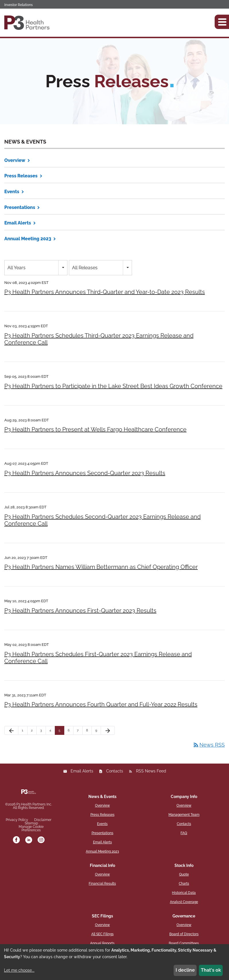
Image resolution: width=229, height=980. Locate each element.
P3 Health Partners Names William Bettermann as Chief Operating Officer (101, 567)
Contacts (115, 771)
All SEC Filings (102, 934)
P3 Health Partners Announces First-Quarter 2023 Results (80, 611)
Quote (184, 874)
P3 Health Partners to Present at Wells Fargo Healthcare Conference (95, 429)
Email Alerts (18, 223)
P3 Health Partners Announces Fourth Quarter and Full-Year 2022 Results (101, 704)
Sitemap (31, 823)
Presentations (20, 207)
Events (12, 192)
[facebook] (16, 840)
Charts (184, 884)
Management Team (184, 815)
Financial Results (102, 884)
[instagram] (41, 840)
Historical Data (184, 893)
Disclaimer (43, 820)
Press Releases (21, 176)
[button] (222, 22)
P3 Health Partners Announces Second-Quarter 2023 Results (85, 473)
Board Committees (184, 943)
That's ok (211, 970)
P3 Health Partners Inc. (34, 804)
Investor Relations (19, 5)
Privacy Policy (17, 820)
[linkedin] (29, 840)
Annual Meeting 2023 (28, 239)
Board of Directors (184, 934)
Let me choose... (19, 970)
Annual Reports (102, 943)
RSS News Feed (151, 771)
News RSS (209, 745)
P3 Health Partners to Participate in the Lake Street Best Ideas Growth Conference (113, 386)
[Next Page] (108, 730)
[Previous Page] (11, 730)
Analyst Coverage (184, 902)
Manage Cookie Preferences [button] (31, 828)
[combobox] (36, 268)
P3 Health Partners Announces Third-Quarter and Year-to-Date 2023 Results (105, 292)
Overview (15, 160)
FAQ (184, 833)
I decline (185, 970)
